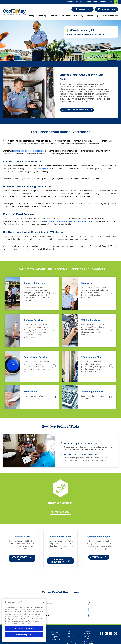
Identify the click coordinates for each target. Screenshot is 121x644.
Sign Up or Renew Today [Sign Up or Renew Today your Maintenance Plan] (61, 561)
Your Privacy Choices (87, 637)
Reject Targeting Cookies (24, 635)
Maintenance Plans (110, 16)
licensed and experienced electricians (29, 151)
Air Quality (79, 16)
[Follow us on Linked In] (111, 634)
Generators (66, 16)
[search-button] (116, 2)
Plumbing (42, 16)
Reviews (55, 632)
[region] (24, 620)
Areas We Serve (106, 2)
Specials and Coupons (56, 636)
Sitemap (70, 641)
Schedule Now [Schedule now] (107, 9)
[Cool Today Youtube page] (106, 634)
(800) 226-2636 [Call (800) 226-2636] (83, 9)
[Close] (43, 602)
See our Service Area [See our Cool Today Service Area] (22, 558)
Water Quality (92, 16)
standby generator (44, 169)
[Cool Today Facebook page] (102, 634)
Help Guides (72, 637)
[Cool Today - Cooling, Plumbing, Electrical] (15, 12)
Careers (70, 2)
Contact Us (56, 639)
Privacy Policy (88, 641)
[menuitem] (70, 2)
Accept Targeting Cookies (24, 628)
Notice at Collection (86, 633)
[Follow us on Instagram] (115, 634)
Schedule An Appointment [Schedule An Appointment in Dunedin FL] (77, 110)
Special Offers (91, 2)
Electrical (54, 16)
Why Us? (79, 2)
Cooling (31, 16)
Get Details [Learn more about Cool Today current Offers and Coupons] (98, 557)
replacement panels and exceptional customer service (68, 221)
